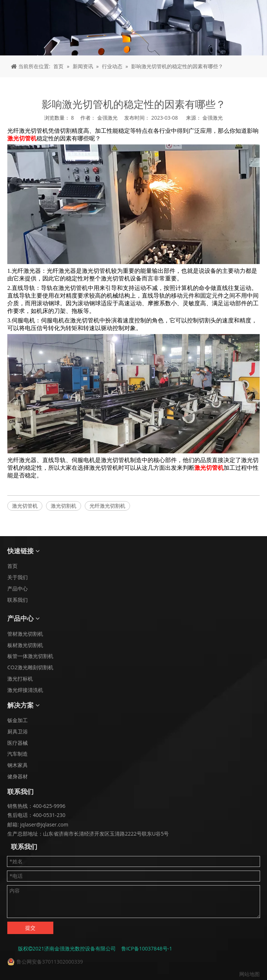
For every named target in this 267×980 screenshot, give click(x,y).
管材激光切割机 (25, 634)
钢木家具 (18, 765)
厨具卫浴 (18, 731)
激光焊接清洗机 (25, 690)
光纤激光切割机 (107, 506)
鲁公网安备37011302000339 (50, 962)
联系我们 (18, 600)
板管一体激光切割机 (30, 656)
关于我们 (18, 577)
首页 (12, 566)
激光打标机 (20, 679)
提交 (30, 928)
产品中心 (18, 588)
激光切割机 (64, 506)
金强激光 (213, 118)
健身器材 (18, 776)
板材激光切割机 (25, 645)
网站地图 (249, 974)
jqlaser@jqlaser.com (44, 824)
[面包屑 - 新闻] (133, 28)
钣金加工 (18, 720)
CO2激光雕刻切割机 (30, 667)
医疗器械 (18, 743)
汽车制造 (18, 754)
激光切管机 (25, 506)
